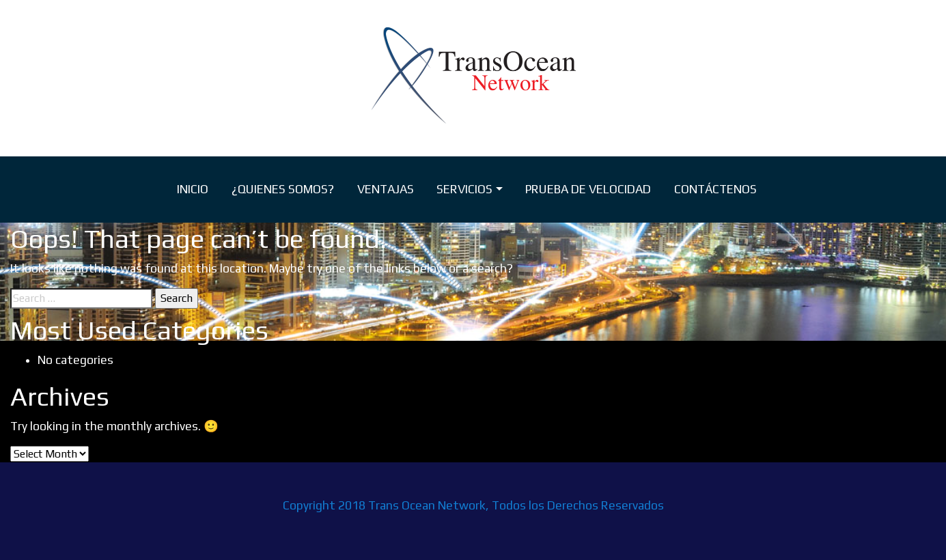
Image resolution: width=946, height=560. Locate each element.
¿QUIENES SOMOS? (283, 189)
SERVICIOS (464, 189)
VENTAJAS (386, 189)
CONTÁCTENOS (715, 189)
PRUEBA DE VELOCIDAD (588, 189)
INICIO (193, 189)
